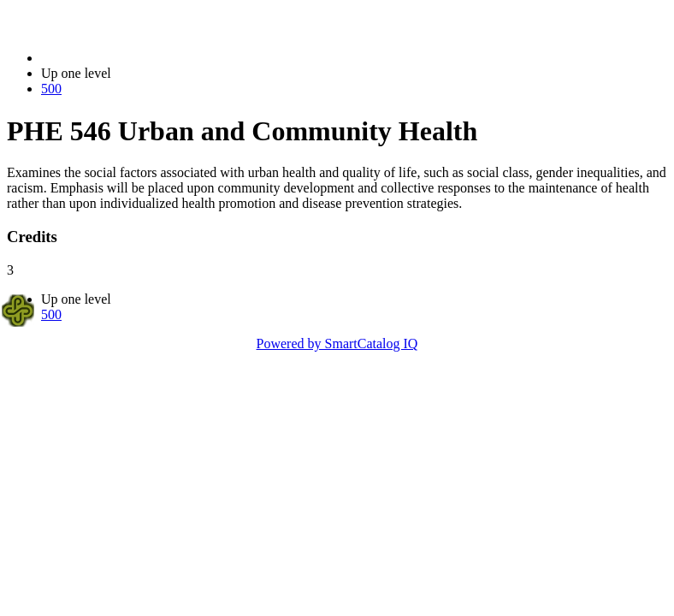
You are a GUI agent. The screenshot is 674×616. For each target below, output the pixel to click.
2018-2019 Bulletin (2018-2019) (130, 58)
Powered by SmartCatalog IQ (337, 344)
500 (51, 89)
